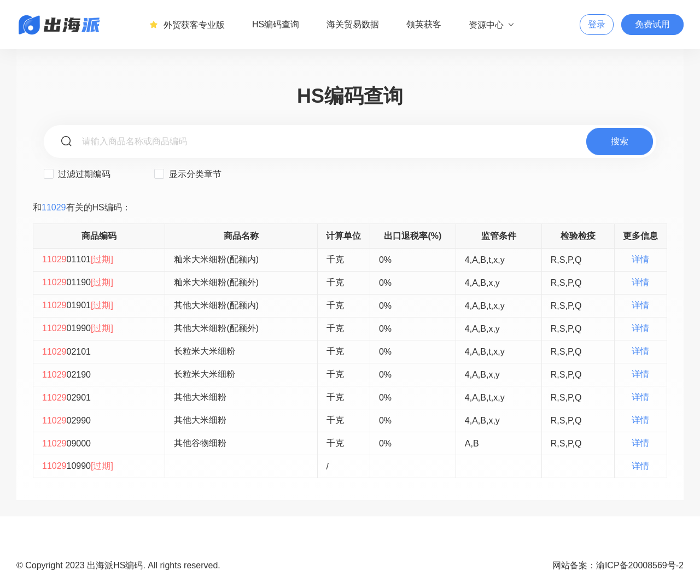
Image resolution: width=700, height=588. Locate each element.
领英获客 (424, 24)
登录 (597, 24)
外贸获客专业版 (187, 25)
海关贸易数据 (353, 24)
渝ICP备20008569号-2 (640, 565)
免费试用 (652, 24)
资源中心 (492, 25)
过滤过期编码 (77, 174)
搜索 (620, 141)
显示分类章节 (188, 174)
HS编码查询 (276, 24)
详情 (640, 259)
